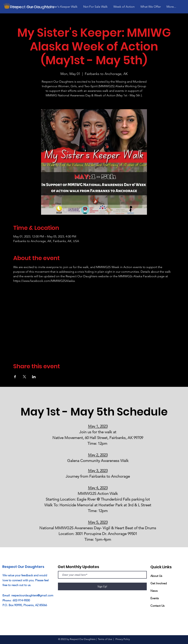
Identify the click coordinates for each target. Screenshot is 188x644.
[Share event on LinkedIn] (34, 377)
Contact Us (157, 606)
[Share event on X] (24, 377)
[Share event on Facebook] (15, 377)
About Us (156, 576)
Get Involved (159, 583)
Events (155, 598)
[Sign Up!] (102, 586)
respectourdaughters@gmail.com (32, 595)
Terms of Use (105, 639)
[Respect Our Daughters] (33, 7)
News (154, 591)
